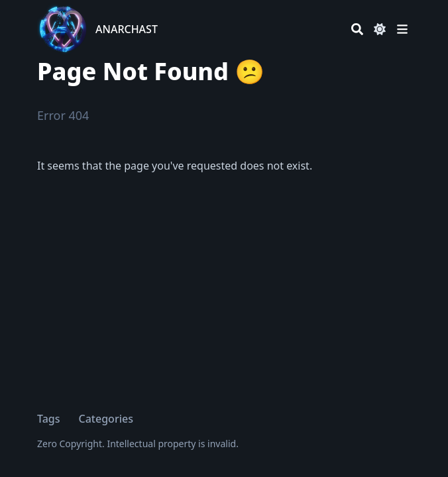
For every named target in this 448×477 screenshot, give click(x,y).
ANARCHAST (127, 29)
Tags (49, 419)
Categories (106, 419)
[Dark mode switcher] (380, 29)
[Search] (357, 29)
